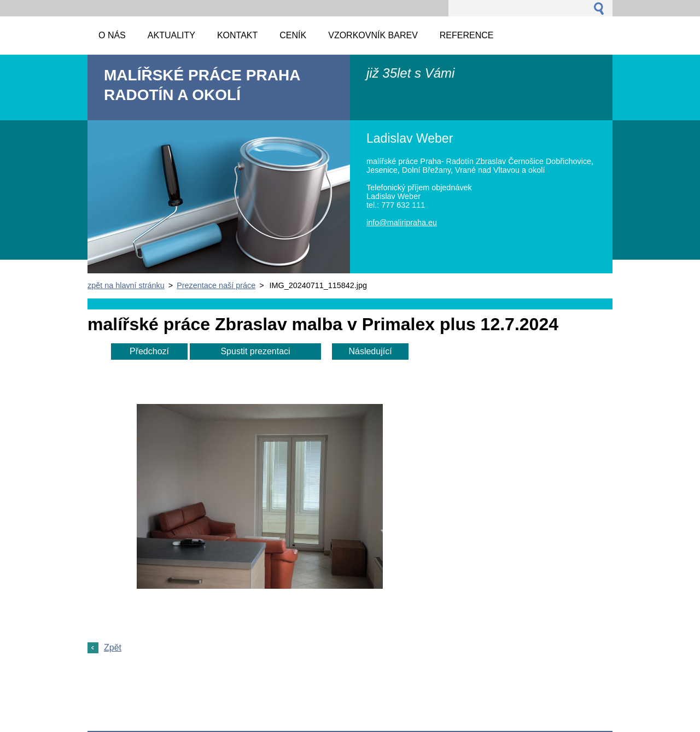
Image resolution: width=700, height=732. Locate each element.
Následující (370, 351)
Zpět (113, 648)
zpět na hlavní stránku (126, 285)
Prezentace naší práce (216, 285)
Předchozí (149, 351)
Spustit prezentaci (255, 351)
